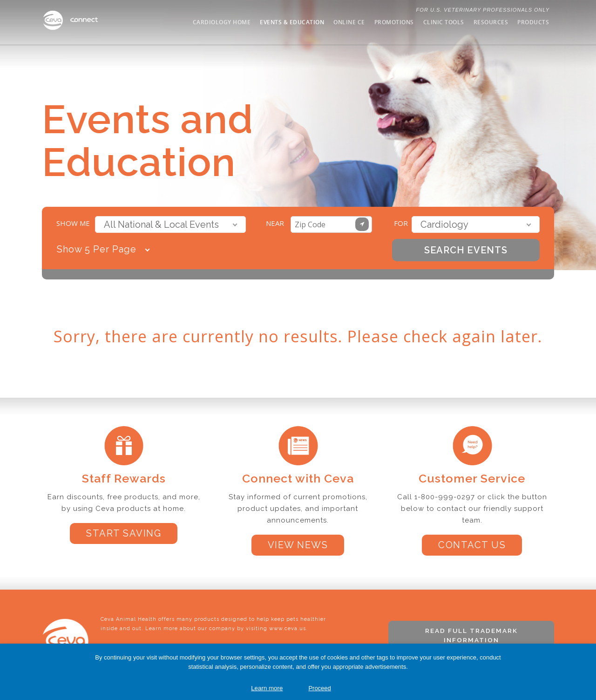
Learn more (267, 688)
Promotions (394, 22)
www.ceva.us (288, 629)
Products (533, 22)
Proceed (319, 688)
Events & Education (292, 22)
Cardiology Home (222, 22)
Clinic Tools (444, 22)
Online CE (349, 22)
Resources (491, 22)
